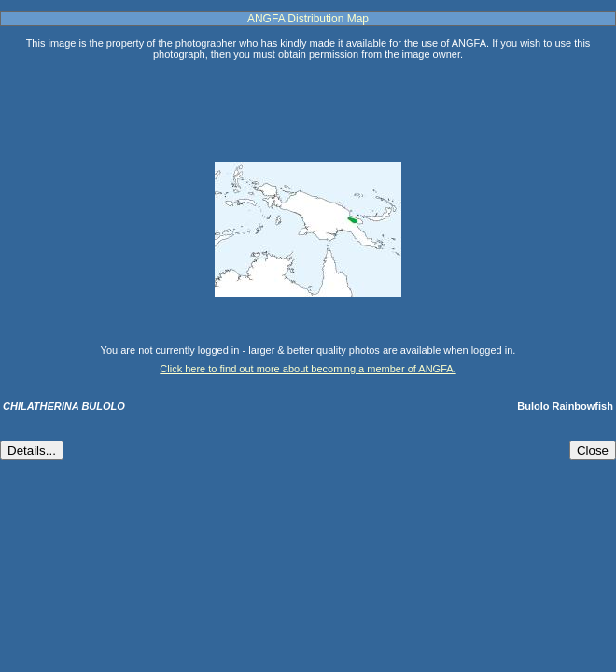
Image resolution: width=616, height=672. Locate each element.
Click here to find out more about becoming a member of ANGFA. (308, 369)
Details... (32, 450)
